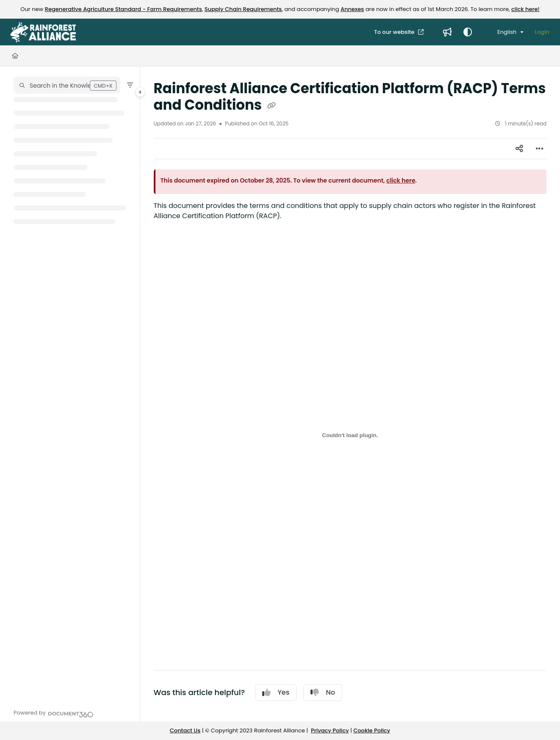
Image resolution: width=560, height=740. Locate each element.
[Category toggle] (140, 92)
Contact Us (185, 730)
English (502, 32)
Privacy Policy (330, 730)
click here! (525, 9)
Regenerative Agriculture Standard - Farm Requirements (123, 9)
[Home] (15, 56)
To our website (395, 32)
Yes (276, 692)
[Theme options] (468, 32)
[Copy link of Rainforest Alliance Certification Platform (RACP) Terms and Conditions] (272, 106)
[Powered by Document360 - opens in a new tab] (54, 713)
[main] (350, 394)
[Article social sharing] (519, 149)
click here (401, 180)
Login (542, 32)
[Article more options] (540, 149)
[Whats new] (447, 32)
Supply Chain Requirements (243, 9)
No (323, 692)
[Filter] (130, 85)
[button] (67, 85)
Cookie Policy (372, 730)
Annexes (352, 9)
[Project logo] (43, 32)
